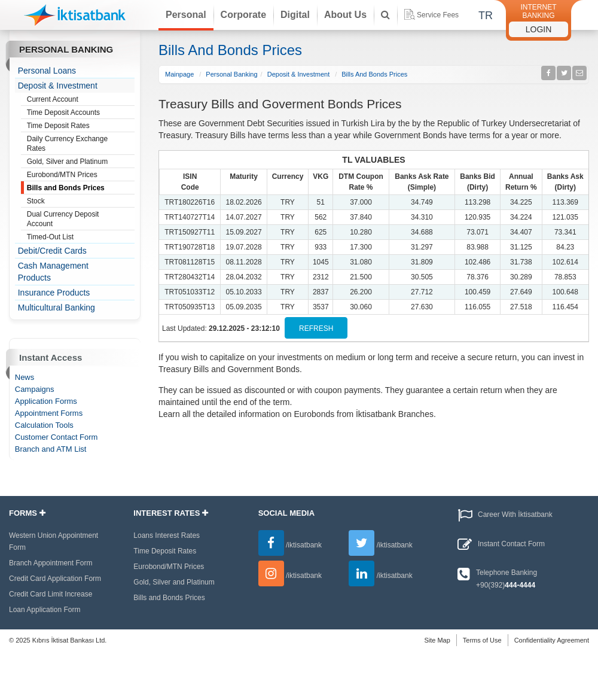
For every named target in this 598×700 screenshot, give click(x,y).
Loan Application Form (45, 610)
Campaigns (35, 389)
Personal (186, 15)
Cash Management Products (53, 272)
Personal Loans (47, 71)
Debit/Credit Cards (52, 251)
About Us (345, 15)
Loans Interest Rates (167, 535)
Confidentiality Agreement (552, 640)
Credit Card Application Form (55, 579)
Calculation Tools (44, 425)
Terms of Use (482, 640)
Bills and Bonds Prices (66, 188)
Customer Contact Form (57, 437)
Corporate (243, 15)
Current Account (53, 99)
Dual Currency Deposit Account (63, 219)
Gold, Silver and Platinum (67, 162)
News (25, 377)
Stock (36, 201)
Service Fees (431, 14)
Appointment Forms (49, 413)
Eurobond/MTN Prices (62, 175)
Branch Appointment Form (51, 563)
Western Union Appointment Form (54, 541)
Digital (295, 15)
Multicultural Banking (57, 308)
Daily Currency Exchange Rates (67, 144)
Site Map (437, 640)
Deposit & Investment (58, 86)
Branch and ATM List (51, 449)
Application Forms (46, 401)
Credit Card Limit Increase (51, 594)
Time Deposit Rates (58, 126)
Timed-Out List (50, 237)
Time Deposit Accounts (63, 112)
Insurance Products (54, 293)
